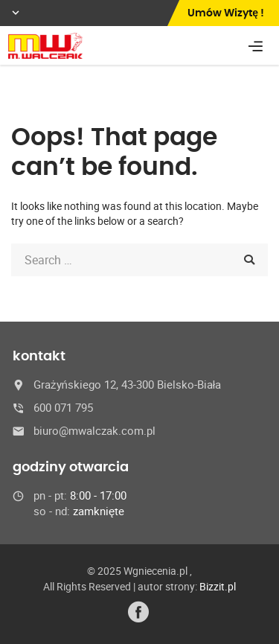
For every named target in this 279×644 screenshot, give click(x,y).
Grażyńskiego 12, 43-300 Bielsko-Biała (127, 384)
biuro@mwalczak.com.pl (94, 430)
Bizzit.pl (218, 586)
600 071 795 (63, 407)
